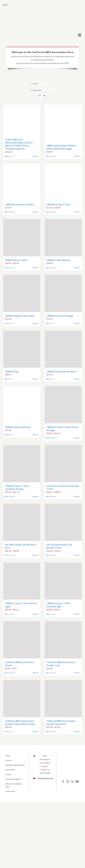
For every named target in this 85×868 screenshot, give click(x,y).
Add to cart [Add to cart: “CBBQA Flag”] (10, 379)
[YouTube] (77, 782)
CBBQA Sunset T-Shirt (58, 204)
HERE (66, 63)
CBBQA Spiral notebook (18, 427)
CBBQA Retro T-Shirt (16, 260)
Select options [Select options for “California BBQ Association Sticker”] (11, 673)
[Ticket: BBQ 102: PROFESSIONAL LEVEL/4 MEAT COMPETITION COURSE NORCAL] (22, 120)
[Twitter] (72, 782)
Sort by (34, 84)
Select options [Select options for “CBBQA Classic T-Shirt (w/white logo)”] (52, 614)
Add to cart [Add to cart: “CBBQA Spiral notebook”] (10, 435)
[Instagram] (68, 782)
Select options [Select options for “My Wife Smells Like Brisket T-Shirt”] (11, 555)
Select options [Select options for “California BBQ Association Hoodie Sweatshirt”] (52, 732)
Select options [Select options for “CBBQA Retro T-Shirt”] (11, 268)
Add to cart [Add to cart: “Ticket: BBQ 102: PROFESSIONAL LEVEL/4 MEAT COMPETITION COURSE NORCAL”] (10, 156)
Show (36, 90)
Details (37, 156)
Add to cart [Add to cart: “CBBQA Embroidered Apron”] (51, 379)
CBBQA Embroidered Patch (20, 204)
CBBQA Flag (12, 371)
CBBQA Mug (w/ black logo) (20, 316)
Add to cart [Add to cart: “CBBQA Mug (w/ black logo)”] (10, 323)
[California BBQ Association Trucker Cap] (63, 640)
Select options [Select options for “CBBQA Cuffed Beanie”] (52, 268)
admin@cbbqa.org (45, 778)
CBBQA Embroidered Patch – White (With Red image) (62, 147)
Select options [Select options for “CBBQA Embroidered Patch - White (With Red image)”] (52, 156)
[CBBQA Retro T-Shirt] (22, 238)
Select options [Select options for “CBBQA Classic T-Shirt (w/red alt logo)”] (52, 438)
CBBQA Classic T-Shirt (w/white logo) (58, 605)
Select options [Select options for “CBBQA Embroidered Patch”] (11, 212)
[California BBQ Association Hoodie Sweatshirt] (63, 699)
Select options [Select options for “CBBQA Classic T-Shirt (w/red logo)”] (11, 614)
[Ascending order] (54, 84)
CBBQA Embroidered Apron (61, 371)
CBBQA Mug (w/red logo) (60, 316)
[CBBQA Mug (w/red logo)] (63, 293)
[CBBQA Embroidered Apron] (63, 349)
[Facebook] (63, 782)
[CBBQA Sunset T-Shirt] (63, 182)
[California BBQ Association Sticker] (22, 640)
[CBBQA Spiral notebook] (22, 405)
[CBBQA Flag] (22, 349)
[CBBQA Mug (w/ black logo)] (22, 293)
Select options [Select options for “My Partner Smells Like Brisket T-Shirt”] (52, 497)
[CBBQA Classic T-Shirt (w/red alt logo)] (63, 405)
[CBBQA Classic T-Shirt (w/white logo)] (63, 581)
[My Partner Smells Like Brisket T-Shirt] (63, 464)
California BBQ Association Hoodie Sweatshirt (61, 722)
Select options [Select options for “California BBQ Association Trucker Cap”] (52, 673)
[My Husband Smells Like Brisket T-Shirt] (63, 522)
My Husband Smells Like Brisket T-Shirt (59, 546)
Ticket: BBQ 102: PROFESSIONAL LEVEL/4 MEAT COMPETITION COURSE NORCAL (19, 144)
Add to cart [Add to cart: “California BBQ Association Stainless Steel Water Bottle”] (10, 732)
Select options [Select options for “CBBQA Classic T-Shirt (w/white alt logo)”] (11, 497)
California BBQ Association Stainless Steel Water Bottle (20, 722)
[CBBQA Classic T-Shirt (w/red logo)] (22, 581)
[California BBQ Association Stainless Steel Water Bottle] (22, 699)
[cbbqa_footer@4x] (42, 13)
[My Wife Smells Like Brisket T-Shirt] (22, 522)
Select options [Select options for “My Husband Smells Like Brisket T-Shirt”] (52, 555)
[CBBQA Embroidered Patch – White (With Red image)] (63, 123)
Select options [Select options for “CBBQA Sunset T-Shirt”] (52, 212)
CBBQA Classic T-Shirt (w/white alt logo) (17, 487)
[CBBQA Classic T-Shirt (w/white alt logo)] (22, 464)
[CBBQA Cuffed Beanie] (63, 238)
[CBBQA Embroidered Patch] (22, 182)
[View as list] (44, 96)
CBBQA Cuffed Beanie (58, 260)
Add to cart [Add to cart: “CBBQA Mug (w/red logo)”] (51, 323)
